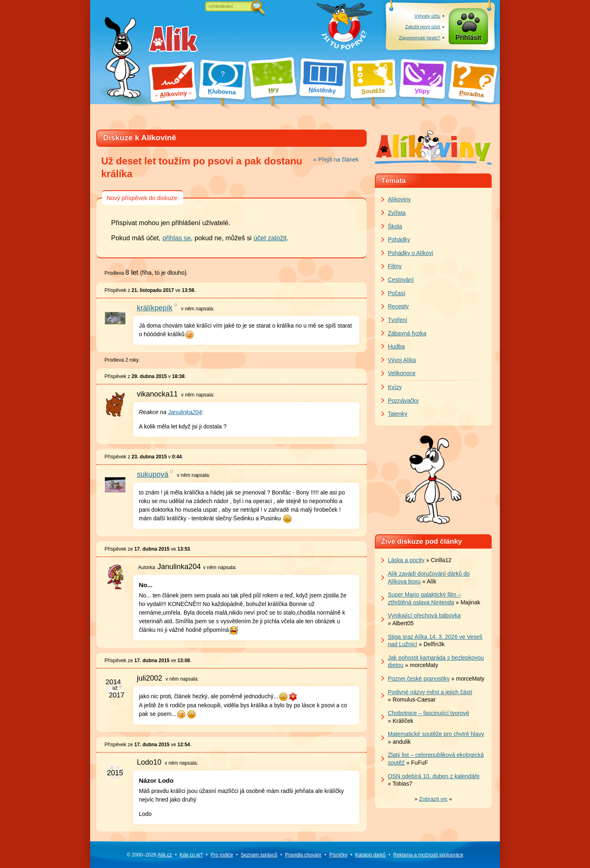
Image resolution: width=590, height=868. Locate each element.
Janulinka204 (185, 412)
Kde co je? (191, 855)
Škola (395, 226)
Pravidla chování (303, 855)
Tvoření (398, 320)
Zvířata (397, 213)
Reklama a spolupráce (428, 855)
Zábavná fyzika (407, 333)
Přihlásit (469, 38)
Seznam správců (259, 855)
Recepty (398, 306)
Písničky (338, 855)
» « (433, 799)
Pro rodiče (222, 855)
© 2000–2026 (149, 855)
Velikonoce (402, 373)
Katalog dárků (370, 855)
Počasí (397, 293)
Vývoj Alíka (402, 360)
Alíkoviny (399, 199)
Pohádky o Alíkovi (411, 253)
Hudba (396, 346)
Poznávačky (403, 401)
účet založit (270, 238)
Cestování (401, 280)
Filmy (395, 266)
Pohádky (399, 239)
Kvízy (395, 387)
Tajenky (398, 414)
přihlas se (176, 238)
